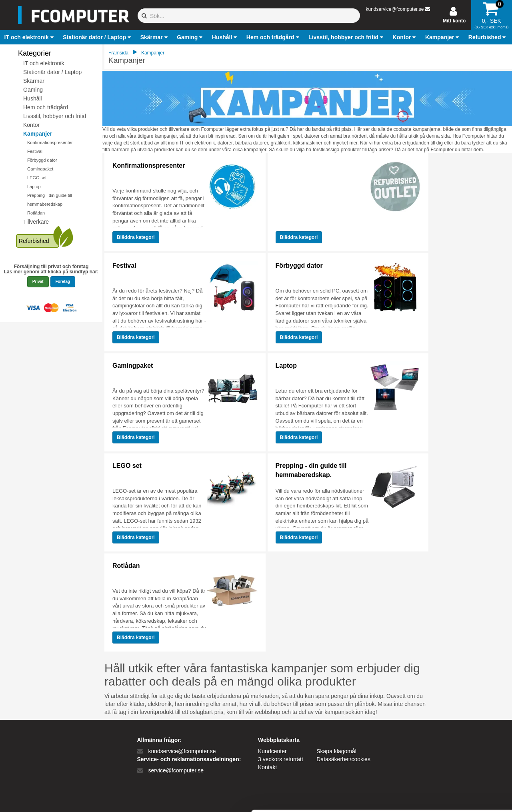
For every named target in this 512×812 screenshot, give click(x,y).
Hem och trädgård (46, 107)
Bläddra (136, 237)
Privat (38, 282)
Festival (35, 151)
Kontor (31, 125)
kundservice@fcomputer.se (395, 9)
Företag (63, 282)
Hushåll (33, 98)
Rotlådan (36, 213)
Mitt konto (454, 21)
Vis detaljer (416, 796)
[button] (30, 37)
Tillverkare (36, 222)
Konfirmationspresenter (50, 142)
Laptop (34, 186)
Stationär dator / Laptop (52, 72)
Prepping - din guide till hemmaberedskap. (311, 470)
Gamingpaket (40, 169)
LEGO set (37, 178)
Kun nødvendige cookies (445, 744)
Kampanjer (38, 134)
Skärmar (34, 81)
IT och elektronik (44, 63)
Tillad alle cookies (445, 717)
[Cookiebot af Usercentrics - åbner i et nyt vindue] (52, 796)
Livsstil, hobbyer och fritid (55, 116)
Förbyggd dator (42, 160)
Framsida (118, 53)
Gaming (33, 90)
